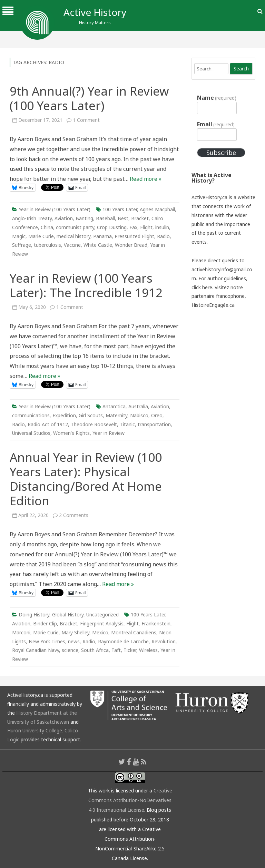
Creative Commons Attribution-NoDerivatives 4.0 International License (130, 800)
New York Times (47, 641)
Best (123, 218)
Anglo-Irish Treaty (32, 218)
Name (217, 98)
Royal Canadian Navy (36, 650)
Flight (146, 227)
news (74, 641)
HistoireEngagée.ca (213, 305)
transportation (154, 424)
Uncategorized (102, 615)
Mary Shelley (75, 632)
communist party (75, 227)
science (70, 650)
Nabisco (139, 415)
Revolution (164, 641)
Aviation (64, 218)
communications (31, 415)
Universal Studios (31, 433)
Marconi (21, 632)
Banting (84, 218)
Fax (133, 227)
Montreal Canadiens (134, 632)
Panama (102, 236)
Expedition (64, 415)
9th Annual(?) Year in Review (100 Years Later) (89, 98)
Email (216, 124)
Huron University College (35, 730)
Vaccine (72, 245)
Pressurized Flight (134, 236)
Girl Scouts (91, 415)
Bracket (140, 218)
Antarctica (114, 406)
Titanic (127, 424)
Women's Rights (71, 433)
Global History (68, 615)
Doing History (34, 615)
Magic (19, 236)
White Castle (98, 245)
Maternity (116, 415)
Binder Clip (45, 623)
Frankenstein (156, 623)
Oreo (157, 415)
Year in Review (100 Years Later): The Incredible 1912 (86, 285)
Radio (163, 236)
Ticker (130, 650)
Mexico (100, 632)
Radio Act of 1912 (48, 424)
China (47, 227)
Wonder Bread (131, 245)
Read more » (146, 179)
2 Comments (74, 515)
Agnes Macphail (157, 209)
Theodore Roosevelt (94, 424)
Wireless (148, 650)
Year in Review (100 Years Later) (55, 209)
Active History (95, 12)
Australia (138, 406)
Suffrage (22, 245)
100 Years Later (120, 209)
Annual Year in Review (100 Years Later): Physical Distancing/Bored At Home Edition (86, 479)
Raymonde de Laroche (123, 641)
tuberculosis (47, 245)
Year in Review (109, 433)
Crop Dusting (112, 227)
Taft (116, 650)
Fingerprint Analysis (102, 623)
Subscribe (221, 153)
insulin (162, 227)
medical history (73, 236)
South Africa (95, 650)
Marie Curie (41, 236)
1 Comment (86, 120)
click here (202, 287)
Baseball (105, 218)
